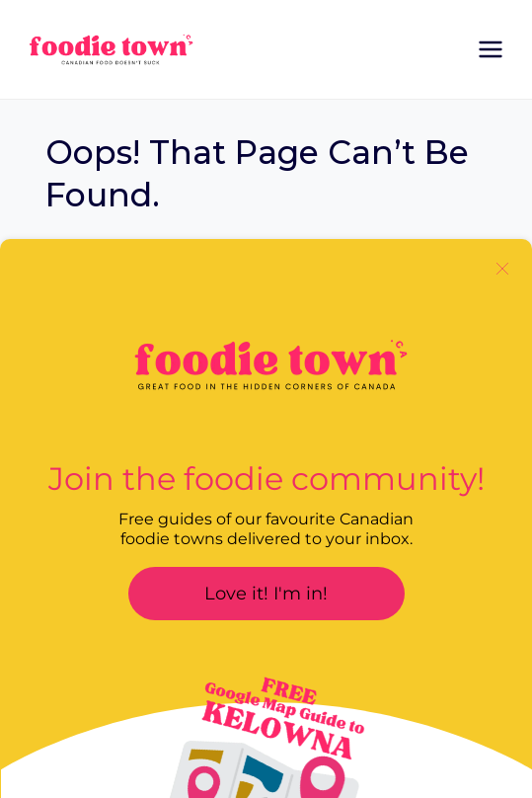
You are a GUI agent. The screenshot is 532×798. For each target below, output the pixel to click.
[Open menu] (490, 49)
